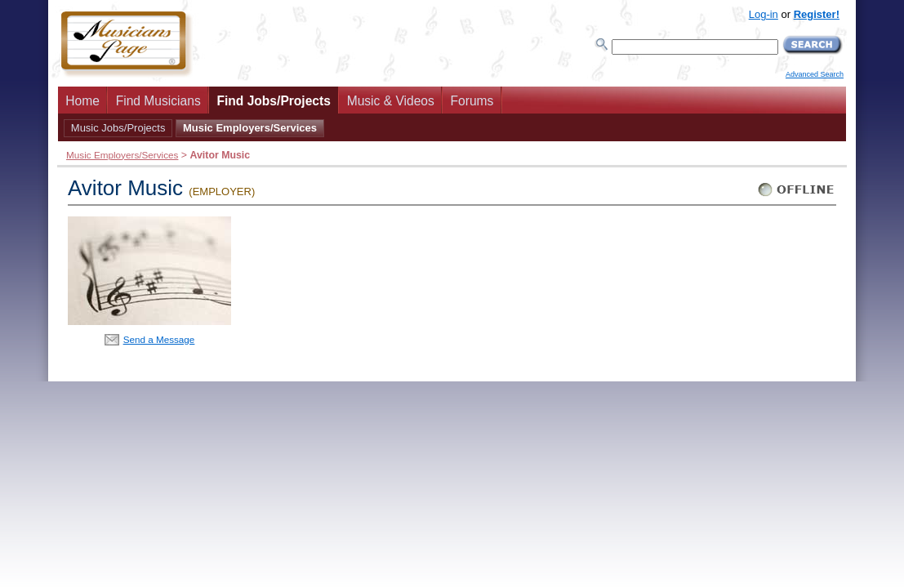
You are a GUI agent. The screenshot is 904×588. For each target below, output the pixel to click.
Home (82, 101)
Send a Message (159, 339)
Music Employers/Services (250, 128)
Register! (817, 14)
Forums (472, 101)
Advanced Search (815, 74)
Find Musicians (158, 101)
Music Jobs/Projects (118, 128)
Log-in (764, 14)
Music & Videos (391, 101)
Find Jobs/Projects (274, 101)
